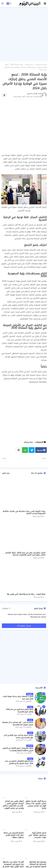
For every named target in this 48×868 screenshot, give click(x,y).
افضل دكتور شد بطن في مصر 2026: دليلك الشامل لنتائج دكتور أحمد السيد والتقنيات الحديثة (25, 554)
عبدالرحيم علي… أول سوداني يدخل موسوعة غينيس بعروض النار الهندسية (18, 723)
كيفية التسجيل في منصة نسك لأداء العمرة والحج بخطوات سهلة (14, 835)
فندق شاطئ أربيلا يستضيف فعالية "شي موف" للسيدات (37, 835)
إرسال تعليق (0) (24, 626)
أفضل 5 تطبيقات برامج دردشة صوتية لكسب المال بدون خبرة (18, 698)
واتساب (25, 450)
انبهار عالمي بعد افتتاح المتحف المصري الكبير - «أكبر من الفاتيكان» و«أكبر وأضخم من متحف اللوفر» (13, 805)
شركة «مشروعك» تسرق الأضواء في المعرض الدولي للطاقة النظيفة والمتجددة (18, 749)
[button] (3, 4)
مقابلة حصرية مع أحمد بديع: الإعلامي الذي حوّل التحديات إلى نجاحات (18, 736)
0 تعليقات (6, 608)
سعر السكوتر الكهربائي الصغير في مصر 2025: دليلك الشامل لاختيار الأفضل (19, 762)
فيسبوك (40, 450)
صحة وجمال (29, 65)
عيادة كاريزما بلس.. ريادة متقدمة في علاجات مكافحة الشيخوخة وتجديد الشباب (24, 512)
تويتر (32, 450)
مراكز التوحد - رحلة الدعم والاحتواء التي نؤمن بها (26, 594)
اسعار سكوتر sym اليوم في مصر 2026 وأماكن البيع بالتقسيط (20, 711)
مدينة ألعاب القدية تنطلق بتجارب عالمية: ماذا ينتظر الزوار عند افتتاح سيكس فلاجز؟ (36, 805)
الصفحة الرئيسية (41, 65)
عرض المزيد (6, 473)
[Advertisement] (24, 34)
